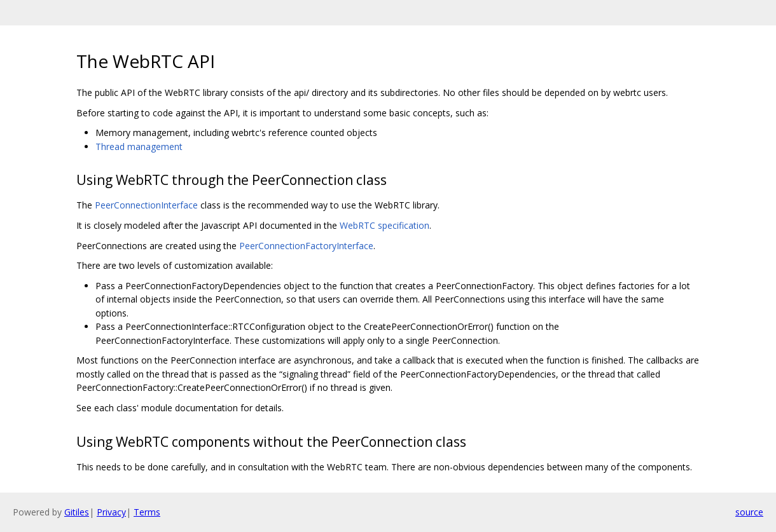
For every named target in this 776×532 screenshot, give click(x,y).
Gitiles (77, 512)
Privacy (111, 512)
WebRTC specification (385, 225)
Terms (147, 512)
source (749, 512)
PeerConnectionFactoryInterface (306, 246)
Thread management (139, 147)
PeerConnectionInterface (146, 205)
